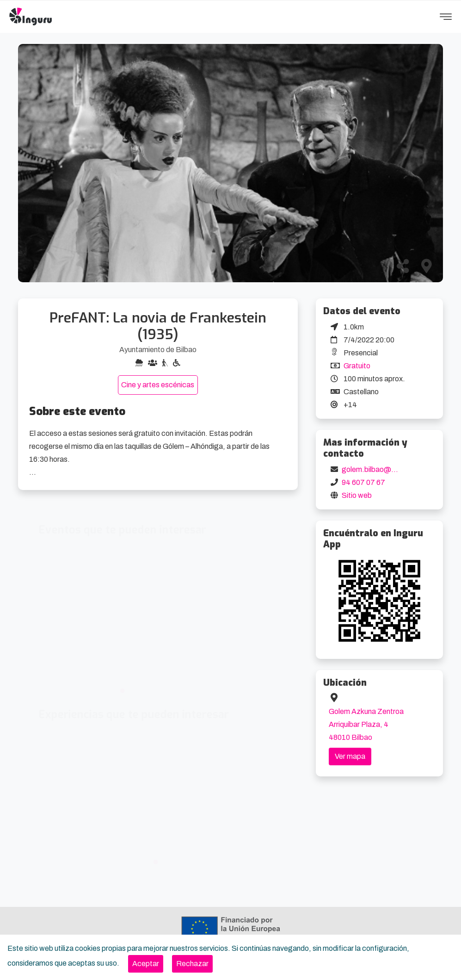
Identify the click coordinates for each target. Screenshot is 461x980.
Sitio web (357, 495)
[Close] (146, 964)
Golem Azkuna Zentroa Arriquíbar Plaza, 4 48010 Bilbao (366, 724)
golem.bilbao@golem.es (382, 469)
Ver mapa (350, 756)
